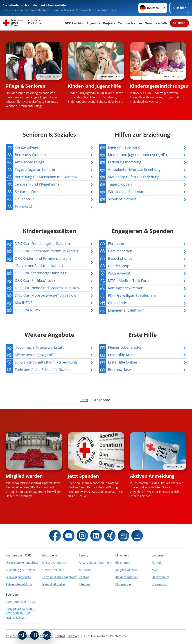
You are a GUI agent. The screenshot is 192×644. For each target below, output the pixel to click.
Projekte (109, 23)
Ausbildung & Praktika (21, 570)
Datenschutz (161, 577)
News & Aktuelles (54, 584)
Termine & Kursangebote (59, 577)
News (149, 23)
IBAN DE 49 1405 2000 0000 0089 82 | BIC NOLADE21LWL (20, 613)
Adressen (85, 570)
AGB (155, 570)
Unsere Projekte (53, 570)
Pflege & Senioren (26, 86)
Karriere (161, 23)
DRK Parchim (74, 23)
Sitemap (84, 584)
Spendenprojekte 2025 (21, 602)
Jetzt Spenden (83, 476)
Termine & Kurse (130, 23)
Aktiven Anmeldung (152, 476)
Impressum (160, 584)
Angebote (93, 23)
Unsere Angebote (54, 563)
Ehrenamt (122, 563)
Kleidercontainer (127, 577)
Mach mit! (177, 23)
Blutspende (123, 584)
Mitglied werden (24, 476)
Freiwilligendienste (18, 577)
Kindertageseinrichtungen (159, 86)
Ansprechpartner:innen (95, 563)
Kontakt (84, 577)
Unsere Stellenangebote (22, 563)
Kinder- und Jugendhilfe (94, 86)
